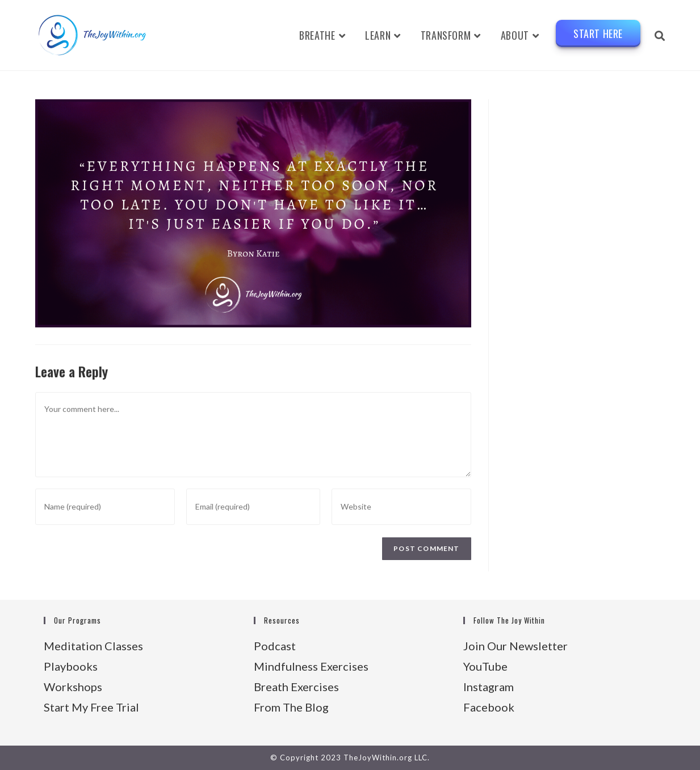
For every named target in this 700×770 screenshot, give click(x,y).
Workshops (73, 687)
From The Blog (291, 707)
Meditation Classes (93, 646)
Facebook (489, 707)
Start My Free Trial (91, 707)
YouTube (485, 666)
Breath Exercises (296, 687)
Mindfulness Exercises (311, 666)
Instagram (489, 687)
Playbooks (71, 666)
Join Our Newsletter (515, 646)
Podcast (275, 646)
